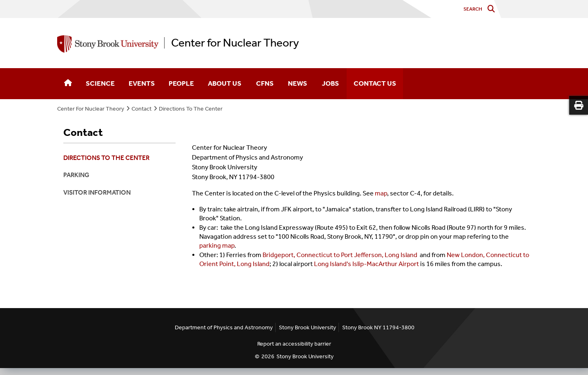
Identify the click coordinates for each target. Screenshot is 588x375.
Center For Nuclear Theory (91, 109)
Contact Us (375, 83)
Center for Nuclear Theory (235, 43)
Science (100, 83)
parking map (217, 245)
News (297, 83)
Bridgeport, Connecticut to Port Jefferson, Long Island (340, 255)
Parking (76, 175)
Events (142, 83)
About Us (225, 83)
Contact (141, 109)
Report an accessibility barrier (294, 344)
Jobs (330, 83)
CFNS (265, 83)
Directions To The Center (191, 109)
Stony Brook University (305, 356)
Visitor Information (97, 192)
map (381, 193)
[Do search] (493, 9)
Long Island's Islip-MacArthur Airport (366, 264)
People (181, 83)
